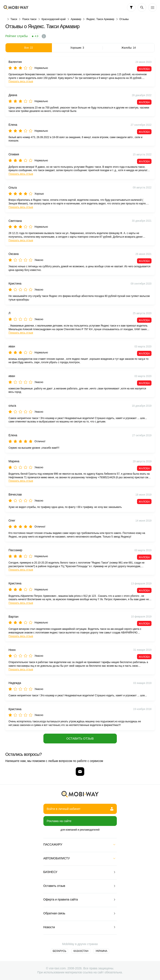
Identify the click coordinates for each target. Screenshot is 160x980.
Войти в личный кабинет (80, 809)
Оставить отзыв (80, 739)
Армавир (76, 19)
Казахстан (81, 951)
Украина (101, 951)
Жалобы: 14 (129, 48)
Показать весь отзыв (21, 81)
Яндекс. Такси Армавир (100, 19)
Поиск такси (29, 19)
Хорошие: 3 (77, 48)
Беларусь (60, 951)
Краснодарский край (54, 19)
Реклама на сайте (59, 821)
